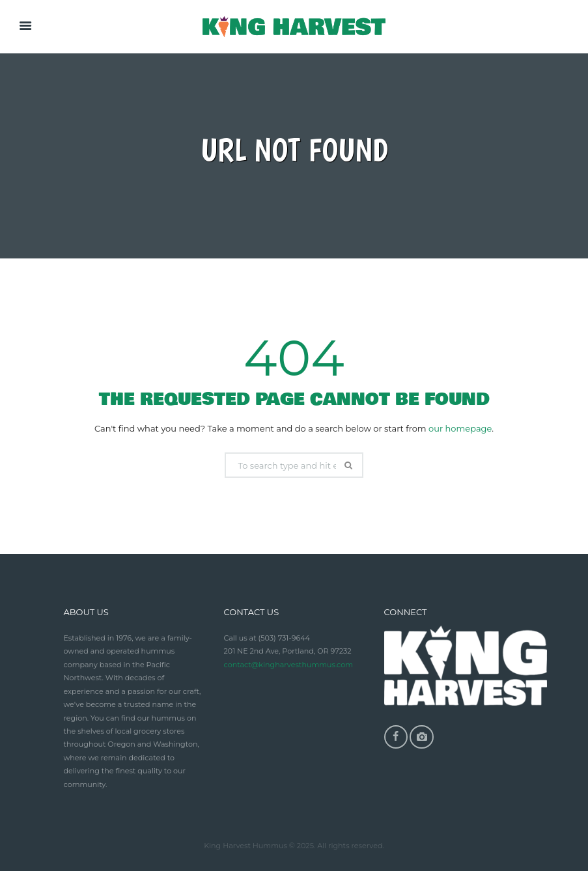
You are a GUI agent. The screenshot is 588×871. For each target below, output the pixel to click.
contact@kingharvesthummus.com (289, 665)
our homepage (460, 428)
